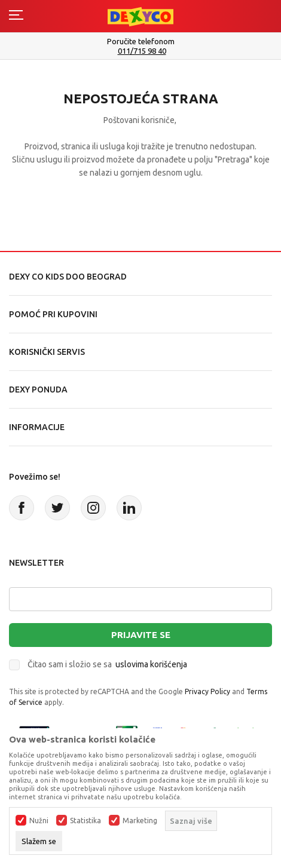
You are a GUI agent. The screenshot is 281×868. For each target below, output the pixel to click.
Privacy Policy (207, 691)
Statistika (85, 821)
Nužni (39, 821)
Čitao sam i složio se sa (107, 664)
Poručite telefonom (141, 41)
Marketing (140, 821)
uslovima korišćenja (151, 664)
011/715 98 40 (142, 51)
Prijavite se (141, 635)
